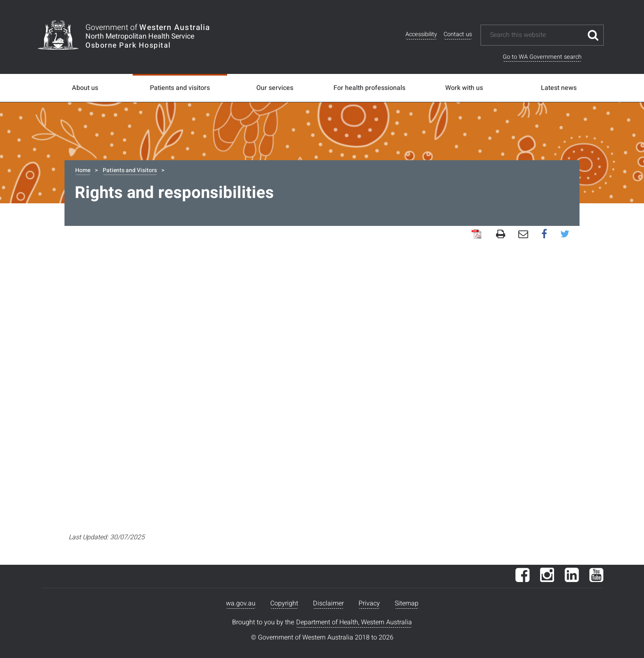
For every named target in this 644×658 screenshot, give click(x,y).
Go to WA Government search (542, 57)
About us (85, 88)
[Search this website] (536, 35)
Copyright (284, 603)
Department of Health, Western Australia (354, 622)
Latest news (559, 88)
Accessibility (421, 34)
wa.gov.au (241, 603)
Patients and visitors (180, 88)
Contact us (458, 34)
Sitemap (407, 603)
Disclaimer (328, 603)
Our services (275, 88)
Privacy (369, 603)
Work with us (464, 88)
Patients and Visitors (130, 170)
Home (83, 170)
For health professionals (369, 88)
